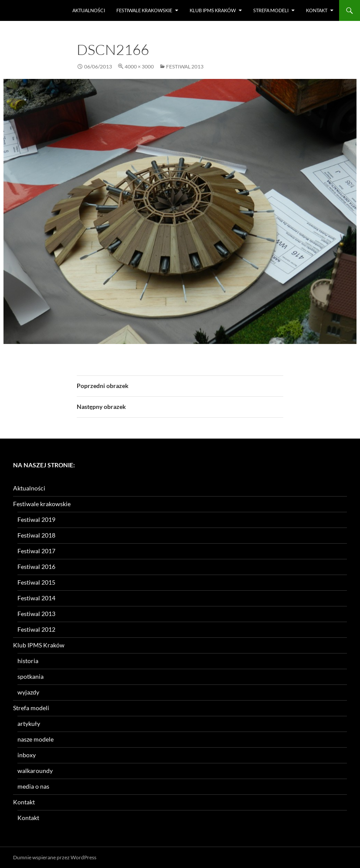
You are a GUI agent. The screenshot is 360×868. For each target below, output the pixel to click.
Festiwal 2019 (36, 519)
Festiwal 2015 (36, 582)
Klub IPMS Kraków (213, 10)
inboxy (27, 755)
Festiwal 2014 (36, 598)
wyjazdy (28, 692)
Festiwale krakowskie (144, 10)
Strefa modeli (271, 10)
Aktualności (89, 10)
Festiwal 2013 (185, 66)
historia (28, 661)
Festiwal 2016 (36, 567)
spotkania (31, 676)
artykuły (29, 723)
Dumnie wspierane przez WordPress (55, 857)
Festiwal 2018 (36, 535)
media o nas (33, 786)
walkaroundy (35, 771)
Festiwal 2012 (36, 629)
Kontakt (317, 10)
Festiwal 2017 (36, 551)
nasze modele (36, 739)
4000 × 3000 (139, 66)
